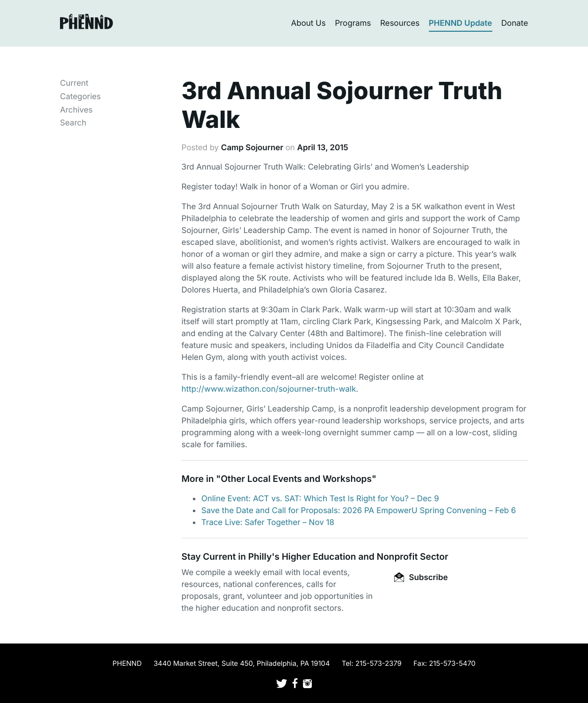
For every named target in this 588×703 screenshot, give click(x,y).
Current (74, 83)
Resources (400, 23)
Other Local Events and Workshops (296, 479)
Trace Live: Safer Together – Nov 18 (268, 522)
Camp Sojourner (252, 147)
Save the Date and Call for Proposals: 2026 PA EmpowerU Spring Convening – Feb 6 (359, 510)
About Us (308, 23)
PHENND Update (461, 23)
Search (73, 122)
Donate (515, 23)
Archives (76, 110)
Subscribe (421, 577)
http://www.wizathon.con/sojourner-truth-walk (269, 389)
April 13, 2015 (323, 147)
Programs (353, 23)
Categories (80, 96)
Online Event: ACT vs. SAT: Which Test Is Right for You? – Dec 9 (320, 498)
